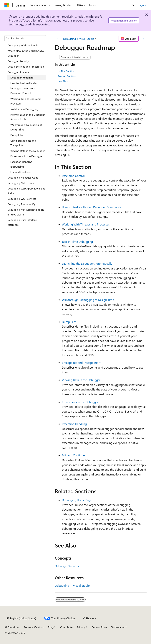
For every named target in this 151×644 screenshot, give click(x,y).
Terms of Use (99, 627)
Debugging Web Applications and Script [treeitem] (26, 191)
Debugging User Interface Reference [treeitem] (22, 222)
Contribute (66, 627)
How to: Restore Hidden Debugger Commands (92, 207)
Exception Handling (74, 424)
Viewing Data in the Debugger (81, 380)
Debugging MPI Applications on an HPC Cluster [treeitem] (26, 212)
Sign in (143, 5)
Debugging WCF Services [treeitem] (22, 199)
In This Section (66, 71)
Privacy (81, 627)
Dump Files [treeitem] (17, 135)
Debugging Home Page (77, 500)
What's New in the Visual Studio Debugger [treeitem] (26, 53)
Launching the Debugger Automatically (87, 263)
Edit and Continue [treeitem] (21, 172)
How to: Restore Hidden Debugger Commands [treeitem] (24, 85)
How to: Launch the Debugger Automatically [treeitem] (28, 117)
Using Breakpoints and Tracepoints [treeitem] (23, 143)
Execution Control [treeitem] (20, 93)
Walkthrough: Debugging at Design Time (88, 300)
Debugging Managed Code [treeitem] (23, 178)
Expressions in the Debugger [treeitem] (26, 156)
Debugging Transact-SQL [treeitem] (22, 204)
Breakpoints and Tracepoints (80, 363)
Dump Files (69, 322)
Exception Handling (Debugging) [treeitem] (21, 164)
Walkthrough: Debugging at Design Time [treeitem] (26, 127)
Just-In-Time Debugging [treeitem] (24, 109)
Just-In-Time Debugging (77, 242)
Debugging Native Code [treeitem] (21, 183)
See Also (63, 81)
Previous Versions (34, 627)
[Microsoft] (7, 5)
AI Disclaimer (12, 627)
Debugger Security (67, 566)
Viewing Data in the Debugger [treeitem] (28, 151)
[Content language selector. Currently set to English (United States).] (21, 618)
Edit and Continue (73, 455)
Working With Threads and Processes (86, 224)
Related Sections (67, 76)
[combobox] (25, 38)
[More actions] (143, 39)
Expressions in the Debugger (80, 402)
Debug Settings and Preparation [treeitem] (26, 67)
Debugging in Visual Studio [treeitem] (23, 45)
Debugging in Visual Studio (79, 39)
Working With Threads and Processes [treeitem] (25, 101)
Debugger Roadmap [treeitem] (22, 77)
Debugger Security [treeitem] (18, 61)
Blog (50, 627)
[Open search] (134, 5)
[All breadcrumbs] (58, 39)
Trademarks (118, 627)
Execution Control (73, 176)
